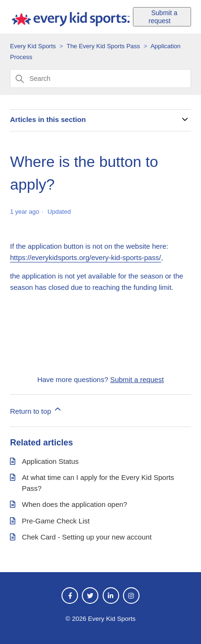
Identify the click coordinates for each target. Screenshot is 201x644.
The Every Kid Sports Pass (103, 46)
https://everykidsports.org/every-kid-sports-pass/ (85, 257)
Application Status (50, 461)
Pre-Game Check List (56, 521)
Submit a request (163, 17)
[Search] (100, 78)
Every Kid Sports (33, 46)
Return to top (36, 410)
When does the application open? (74, 504)
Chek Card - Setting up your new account (87, 537)
